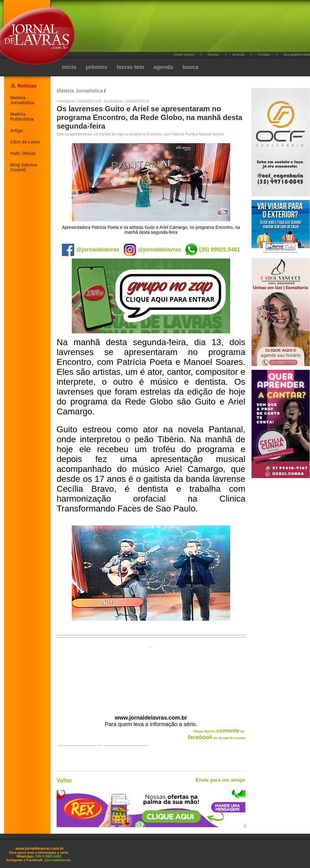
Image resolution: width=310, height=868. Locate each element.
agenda (163, 67)
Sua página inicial (297, 54)
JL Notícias (23, 86)
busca (190, 67)
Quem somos (184, 54)
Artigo (17, 130)
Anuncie (239, 54)
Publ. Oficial (23, 153)
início (69, 67)
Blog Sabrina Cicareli (24, 167)
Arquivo (213, 54)
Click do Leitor (25, 142)
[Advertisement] (118, 29)
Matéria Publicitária (22, 117)
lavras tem (130, 67)
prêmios (97, 67)
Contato (264, 54)
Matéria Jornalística (22, 100)
